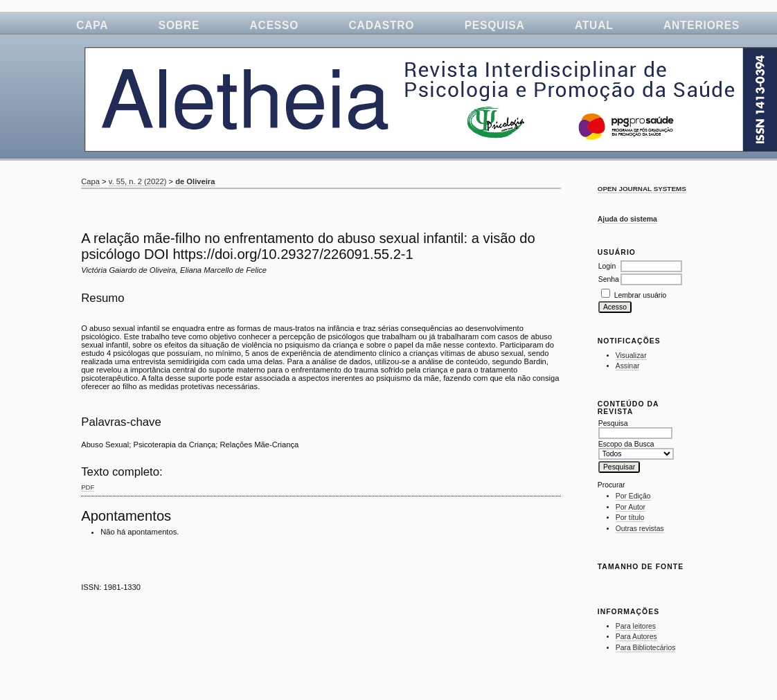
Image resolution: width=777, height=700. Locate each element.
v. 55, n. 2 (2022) (138, 181)
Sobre (179, 25)
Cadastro (382, 25)
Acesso (275, 25)
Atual (594, 25)
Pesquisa (495, 25)
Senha (609, 279)
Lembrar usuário (641, 295)
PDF (88, 487)
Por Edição (633, 496)
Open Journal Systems (642, 189)
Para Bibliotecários (646, 648)
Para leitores (636, 626)
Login (607, 266)
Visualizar (631, 356)
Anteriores (702, 25)
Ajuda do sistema (627, 219)
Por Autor (631, 507)
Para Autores (636, 637)
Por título (630, 518)
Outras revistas (640, 529)
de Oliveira (195, 181)
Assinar (628, 366)
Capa (92, 25)
